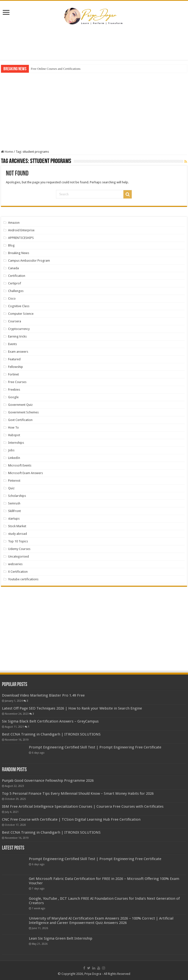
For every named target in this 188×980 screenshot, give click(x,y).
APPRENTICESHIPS (21, 238)
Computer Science (21, 314)
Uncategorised (18, 556)
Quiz (11, 488)
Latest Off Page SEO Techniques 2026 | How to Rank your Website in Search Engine (72, 708)
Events (12, 344)
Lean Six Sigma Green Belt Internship (61, 938)
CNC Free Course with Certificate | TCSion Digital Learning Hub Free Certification (71, 819)
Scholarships (17, 496)
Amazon (14, 223)
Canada (13, 268)
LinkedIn (14, 458)
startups (14, 519)
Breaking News (19, 253)
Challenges (16, 291)
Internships (16, 443)
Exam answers (18, 352)
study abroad (18, 534)
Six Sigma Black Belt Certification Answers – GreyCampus (50, 721)
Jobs (11, 450)
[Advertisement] (94, 44)
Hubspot (14, 435)
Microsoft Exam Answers (25, 473)
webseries (15, 564)
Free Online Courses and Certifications (56, 69)
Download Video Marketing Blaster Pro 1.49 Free (43, 695)
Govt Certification (20, 420)
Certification (17, 276)
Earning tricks (17, 336)
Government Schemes (23, 412)
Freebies (14, 390)
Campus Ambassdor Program (29, 261)
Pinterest (14, 481)
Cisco (12, 298)
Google (13, 397)
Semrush (14, 503)
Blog (11, 245)
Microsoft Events (20, 465)
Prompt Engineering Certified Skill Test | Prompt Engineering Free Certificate (95, 747)
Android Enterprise (21, 230)
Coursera (15, 321)
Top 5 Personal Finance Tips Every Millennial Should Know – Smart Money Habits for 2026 (78, 793)
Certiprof (15, 283)
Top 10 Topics (18, 541)
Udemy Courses (19, 549)
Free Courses (17, 382)
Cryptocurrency (19, 329)
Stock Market (17, 526)
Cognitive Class (19, 306)
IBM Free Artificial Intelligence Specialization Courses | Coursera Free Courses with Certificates (83, 806)
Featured (14, 359)
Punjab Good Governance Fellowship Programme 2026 (48, 781)
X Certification (18, 572)
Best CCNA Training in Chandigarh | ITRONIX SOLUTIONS (51, 734)
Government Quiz (20, 405)
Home (7, 152)
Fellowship (16, 367)
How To (13, 427)
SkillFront (14, 511)
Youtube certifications (23, 579)
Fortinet (13, 374)
